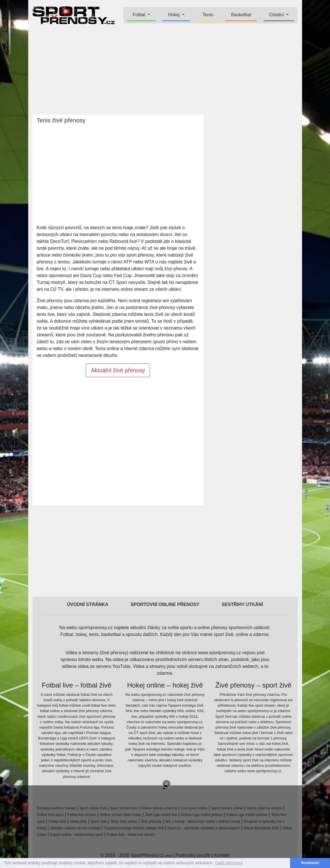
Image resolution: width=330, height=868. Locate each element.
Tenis (208, 15)
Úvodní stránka (88, 604)
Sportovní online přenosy (165, 604)
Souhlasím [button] (310, 863)
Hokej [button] (174, 15)
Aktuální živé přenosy (118, 370)
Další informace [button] (229, 863)
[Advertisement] (165, 70)
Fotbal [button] (140, 15)
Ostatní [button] (277, 15)
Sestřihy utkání (242, 604)
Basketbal (241, 15)
